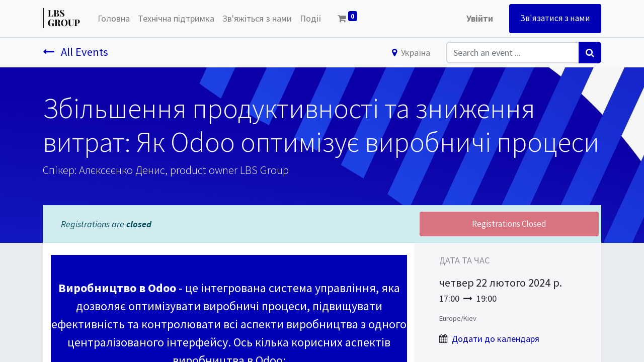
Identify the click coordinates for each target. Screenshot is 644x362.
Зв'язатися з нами (555, 18)
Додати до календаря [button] (496, 339)
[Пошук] (590, 53)
